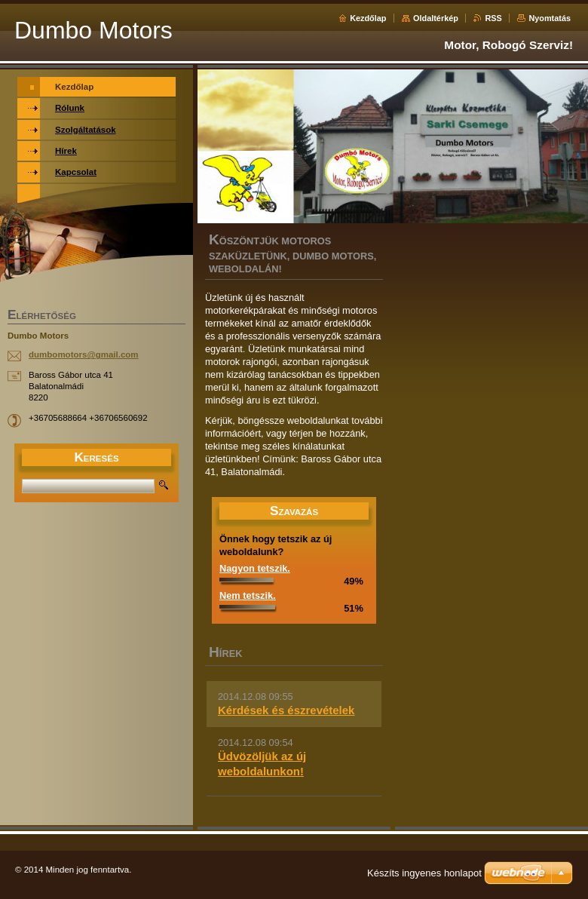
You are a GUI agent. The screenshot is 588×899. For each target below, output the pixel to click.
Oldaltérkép (436, 18)
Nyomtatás (550, 18)
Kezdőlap (368, 18)
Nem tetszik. (248, 595)
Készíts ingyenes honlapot (424, 873)
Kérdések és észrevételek (286, 710)
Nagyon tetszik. (255, 568)
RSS (493, 18)
